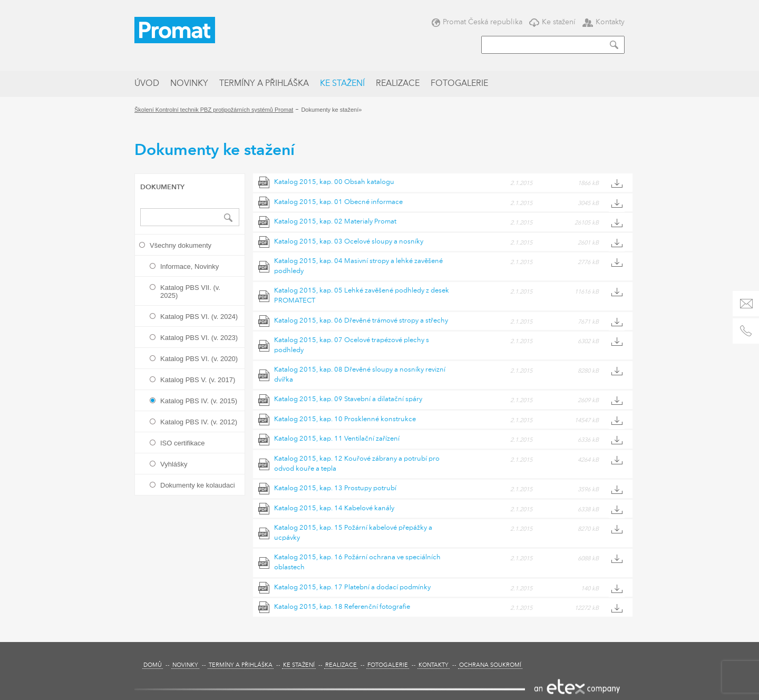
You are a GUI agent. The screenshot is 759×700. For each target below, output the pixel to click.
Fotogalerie (459, 84)
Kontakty (604, 22)
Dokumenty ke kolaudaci (198, 485)
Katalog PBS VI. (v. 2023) (199, 338)
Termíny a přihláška (264, 84)
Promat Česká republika (477, 22)
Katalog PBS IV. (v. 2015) (199, 401)
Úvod (147, 84)
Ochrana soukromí (490, 665)
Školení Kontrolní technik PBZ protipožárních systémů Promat (214, 110)
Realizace (398, 84)
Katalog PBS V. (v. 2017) (198, 380)
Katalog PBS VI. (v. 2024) (199, 317)
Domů (153, 665)
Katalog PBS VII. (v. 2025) (190, 291)
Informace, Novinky (189, 266)
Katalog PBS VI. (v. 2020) (199, 359)
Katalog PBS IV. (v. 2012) (199, 422)
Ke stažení (552, 22)
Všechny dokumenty (181, 245)
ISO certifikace (183, 443)
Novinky (189, 84)
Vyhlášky (174, 464)
